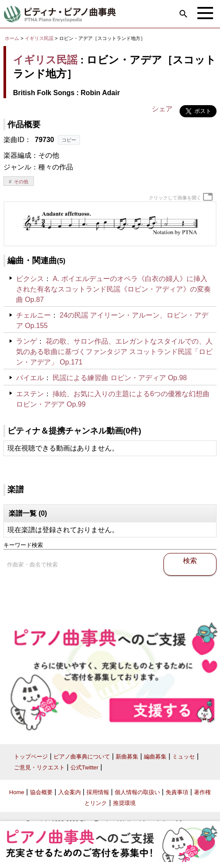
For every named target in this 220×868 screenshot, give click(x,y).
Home (17, 792)
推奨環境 (124, 803)
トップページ (31, 757)
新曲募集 (127, 757)
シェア (162, 109)
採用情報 (98, 792)
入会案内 (70, 792)
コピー (69, 140)
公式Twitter (84, 767)
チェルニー (33, 315)
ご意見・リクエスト (39, 767)
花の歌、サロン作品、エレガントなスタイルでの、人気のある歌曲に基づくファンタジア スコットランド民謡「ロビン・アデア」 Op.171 (114, 352)
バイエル (30, 378)
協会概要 (41, 792)
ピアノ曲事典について (82, 757)
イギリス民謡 (39, 38)
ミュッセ (183, 757)
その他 (21, 182)
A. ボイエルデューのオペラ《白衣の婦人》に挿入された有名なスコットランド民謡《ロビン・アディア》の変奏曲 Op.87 (113, 289)
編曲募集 (155, 757)
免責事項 (177, 792)
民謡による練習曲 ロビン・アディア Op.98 (120, 378)
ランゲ (27, 341)
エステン (30, 394)
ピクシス (30, 279)
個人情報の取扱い (137, 792)
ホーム (12, 38)
